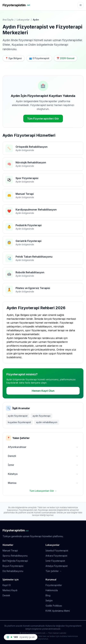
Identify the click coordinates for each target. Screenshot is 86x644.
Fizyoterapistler (54, 585)
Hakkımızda (52, 590)
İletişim (49, 601)
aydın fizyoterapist (18, 416)
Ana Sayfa (8, 20)
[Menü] (81, 5)
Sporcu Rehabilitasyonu (15, 556)
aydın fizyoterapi (41, 416)
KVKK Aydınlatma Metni (58, 611)
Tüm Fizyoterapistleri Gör (43, 119)
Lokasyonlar (23, 20)
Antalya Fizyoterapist (57, 566)
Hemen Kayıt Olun (43, 391)
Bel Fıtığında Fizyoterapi (15, 561)
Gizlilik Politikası (54, 606)
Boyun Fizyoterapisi (13, 566)
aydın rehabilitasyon (47, 422)
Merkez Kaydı (10, 590)
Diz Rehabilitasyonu (13, 571)
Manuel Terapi (10, 551)
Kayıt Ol (7, 585)
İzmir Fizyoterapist (55, 561)
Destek (6, 595)
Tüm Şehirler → (54, 571)
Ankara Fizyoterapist (56, 556)
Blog (48, 595)
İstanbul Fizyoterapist (57, 551)
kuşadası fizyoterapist (19, 422)
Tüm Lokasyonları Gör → (43, 491)
